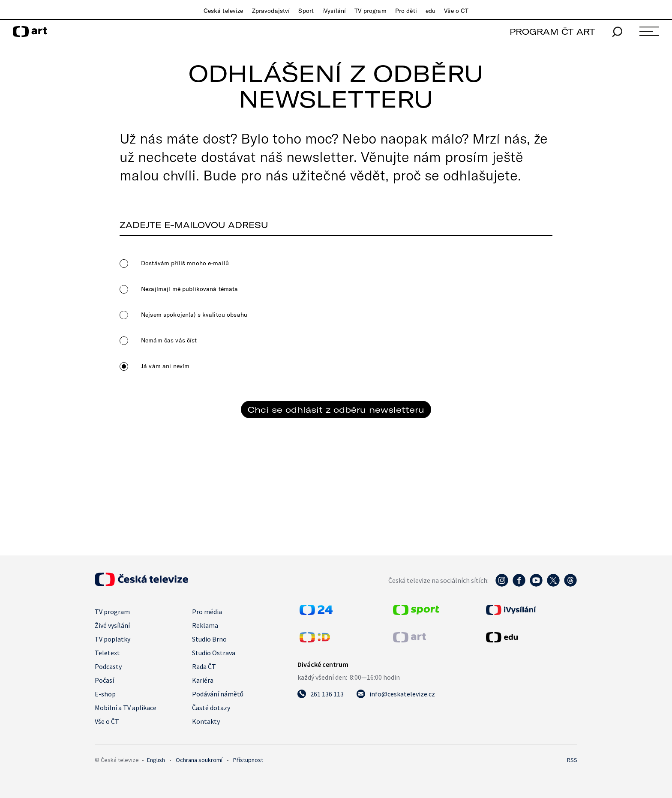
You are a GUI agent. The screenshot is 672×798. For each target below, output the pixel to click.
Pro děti (406, 11)
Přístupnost (248, 760)
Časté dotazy (211, 708)
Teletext (107, 653)
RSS (572, 760)
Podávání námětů (218, 694)
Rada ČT (204, 666)
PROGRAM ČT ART (552, 31)
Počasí (104, 680)
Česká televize (223, 11)
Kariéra (203, 680)
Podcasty (108, 666)
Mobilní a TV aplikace (126, 708)
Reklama (205, 625)
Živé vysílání (112, 625)
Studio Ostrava (214, 653)
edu (430, 11)
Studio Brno (209, 639)
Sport (306, 11)
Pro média (207, 612)
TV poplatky (112, 639)
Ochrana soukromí (199, 760)
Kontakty (206, 721)
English (156, 760)
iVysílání (334, 11)
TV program (370, 11)
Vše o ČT (456, 11)
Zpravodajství (271, 11)
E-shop (105, 694)
